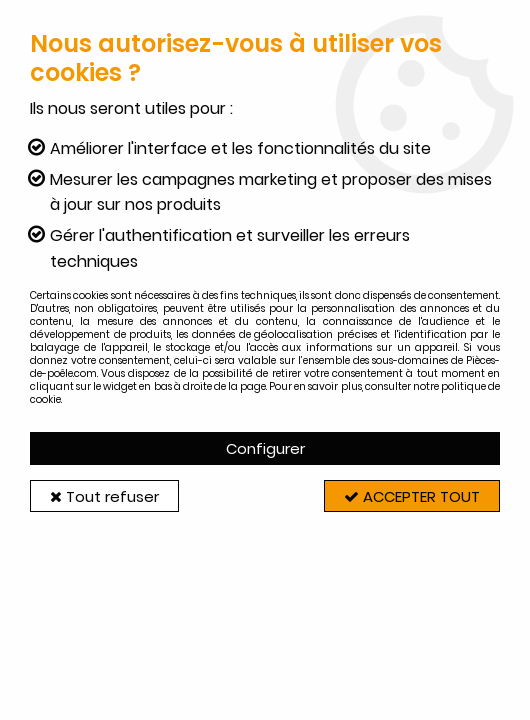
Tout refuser (105, 496)
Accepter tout (411, 496)
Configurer (265, 448)
